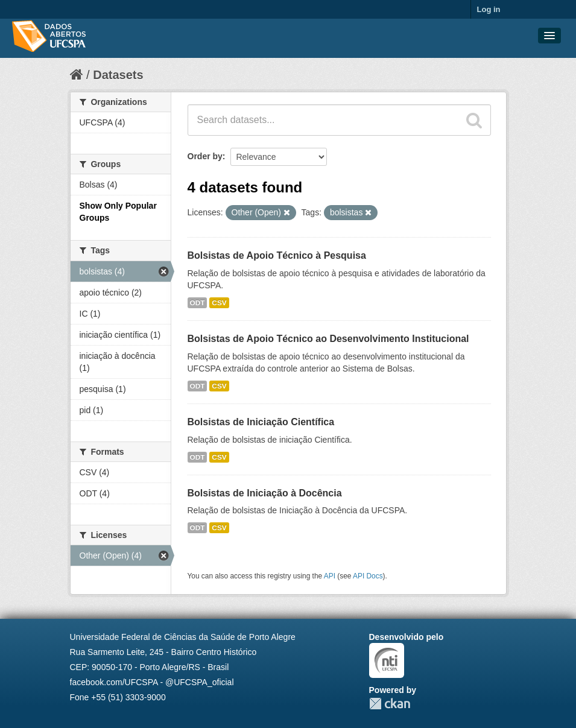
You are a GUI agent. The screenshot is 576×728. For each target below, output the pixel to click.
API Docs (368, 576)
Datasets (118, 75)
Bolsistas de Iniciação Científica (261, 422)
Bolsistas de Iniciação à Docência (265, 493)
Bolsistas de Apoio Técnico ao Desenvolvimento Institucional (328, 339)
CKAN (390, 704)
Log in (489, 9)
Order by (205, 156)
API (330, 576)
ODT (198, 303)
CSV (219, 303)
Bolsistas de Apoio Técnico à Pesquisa (277, 255)
